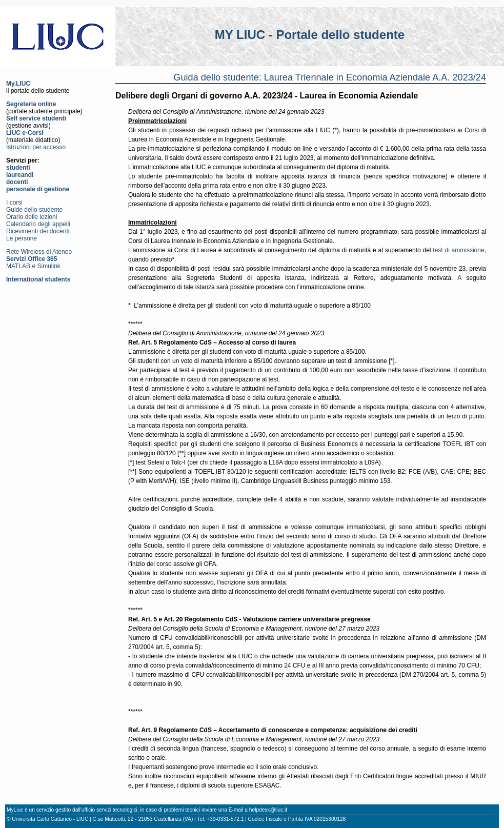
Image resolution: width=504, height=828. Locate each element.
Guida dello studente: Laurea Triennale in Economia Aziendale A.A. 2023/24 (330, 77)
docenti (17, 182)
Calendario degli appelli (38, 224)
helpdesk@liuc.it (268, 810)
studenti (18, 168)
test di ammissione (458, 250)
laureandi (20, 175)
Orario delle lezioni (32, 217)
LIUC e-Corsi (25, 133)
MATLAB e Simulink (33, 266)
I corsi (14, 203)
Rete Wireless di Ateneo (39, 252)
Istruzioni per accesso (36, 147)
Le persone (22, 238)
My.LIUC (18, 84)
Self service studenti (36, 118)
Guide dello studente (34, 210)
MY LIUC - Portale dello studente (310, 35)
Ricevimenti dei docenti (38, 231)
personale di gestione (38, 189)
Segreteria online (31, 104)
